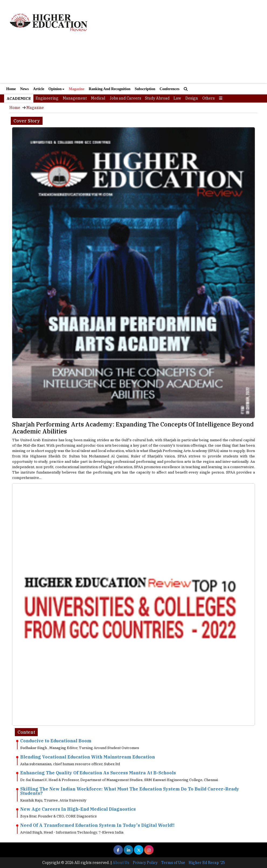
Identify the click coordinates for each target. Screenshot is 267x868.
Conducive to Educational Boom (56, 741)
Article (39, 89)
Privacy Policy (145, 863)
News (25, 89)
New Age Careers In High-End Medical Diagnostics (78, 809)
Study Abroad (157, 98)
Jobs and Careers (125, 98)
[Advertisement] (133, 61)
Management (75, 98)
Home (11, 89)
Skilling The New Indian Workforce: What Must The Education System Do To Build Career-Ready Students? (130, 791)
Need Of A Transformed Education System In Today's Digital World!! (97, 825)
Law (177, 98)
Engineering (47, 98)
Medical (98, 98)
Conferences (169, 89)
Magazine (77, 89)
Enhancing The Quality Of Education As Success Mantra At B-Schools (98, 773)
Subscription (145, 89)
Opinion (56, 89)
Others (209, 98)
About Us (121, 863)
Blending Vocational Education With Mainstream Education (88, 757)
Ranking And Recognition (110, 89)
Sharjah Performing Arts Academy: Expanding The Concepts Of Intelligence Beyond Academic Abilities (133, 428)
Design (192, 98)
